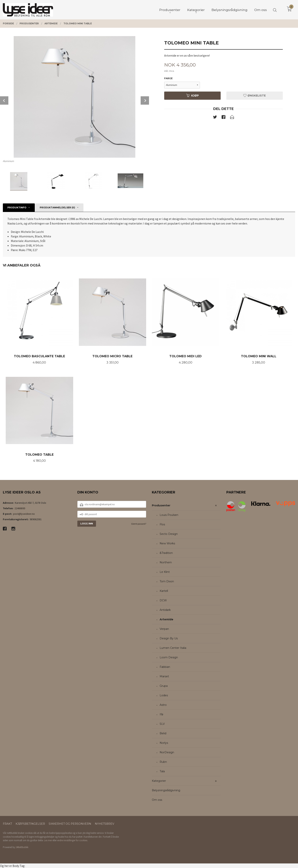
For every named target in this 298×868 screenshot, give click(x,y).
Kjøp (193, 96)
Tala (162, 771)
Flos (162, 524)
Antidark (165, 610)
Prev (4, 100)
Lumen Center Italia (173, 648)
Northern (166, 562)
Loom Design (169, 657)
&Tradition (166, 553)
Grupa (164, 686)
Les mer (48, 840)
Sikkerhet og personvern (70, 824)
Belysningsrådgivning (166, 790)
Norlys (164, 743)
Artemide (166, 619)
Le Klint (165, 572)
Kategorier (159, 781)
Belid (163, 733)
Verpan (164, 629)
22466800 (20, 508)
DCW (163, 600)
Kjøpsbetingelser (30, 824)
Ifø (161, 714)
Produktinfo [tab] (17, 208)
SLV (162, 724)
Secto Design (169, 534)
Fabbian (165, 667)
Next (145, 100)
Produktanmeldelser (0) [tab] (57, 208)
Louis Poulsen (169, 515)
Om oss (157, 800)
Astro (163, 705)
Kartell (164, 591)
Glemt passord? (139, 524)
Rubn (163, 762)
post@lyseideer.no (24, 514)
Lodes (164, 695)
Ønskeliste (254, 96)
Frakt (7, 824)
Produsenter (161, 505)
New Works (167, 543)
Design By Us (169, 638)
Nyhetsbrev (105, 824)
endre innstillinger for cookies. (73, 840)
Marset (164, 676)
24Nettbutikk (22, 847)
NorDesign (167, 752)
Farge (168, 78)
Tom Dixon (167, 581)
